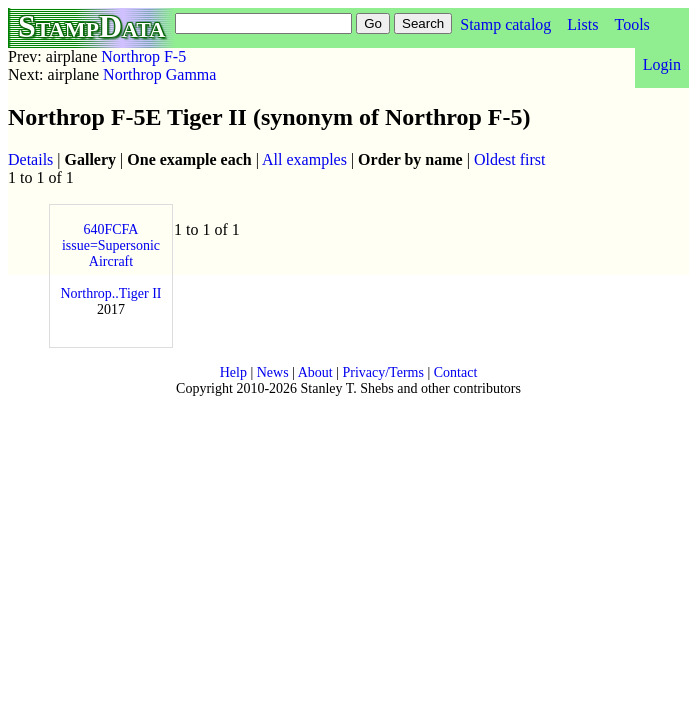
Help (233, 372)
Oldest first (510, 159)
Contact (456, 372)
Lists (582, 24)
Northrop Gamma (159, 74)
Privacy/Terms (382, 372)
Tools (631, 24)
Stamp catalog (505, 24)
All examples (304, 159)
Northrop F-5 (143, 56)
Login (662, 64)
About (315, 372)
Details (30, 159)
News (273, 372)
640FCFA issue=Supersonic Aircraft (111, 245)
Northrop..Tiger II (111, 293)
